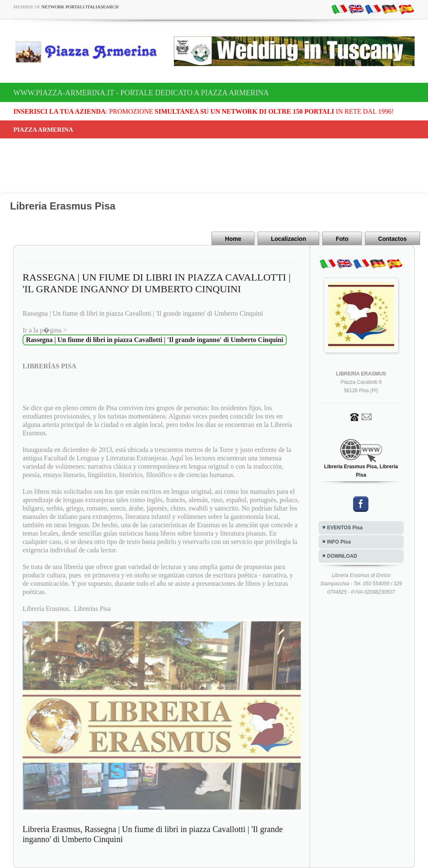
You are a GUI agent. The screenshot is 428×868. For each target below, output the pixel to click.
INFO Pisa (339, 542)
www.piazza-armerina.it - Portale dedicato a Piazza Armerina (141, 93)
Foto (342, 239)
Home (233, 239)
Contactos (392, 239)
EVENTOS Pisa (345, 528)
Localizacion (288, 239)
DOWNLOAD (342, 556)
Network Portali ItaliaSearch (80, 7)
